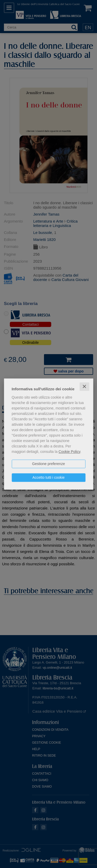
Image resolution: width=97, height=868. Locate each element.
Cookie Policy (69, 452)
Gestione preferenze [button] (48, 464)
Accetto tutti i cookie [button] (48, 477)
